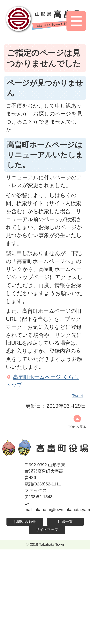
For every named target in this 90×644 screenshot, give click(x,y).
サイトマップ (47, 530)
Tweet (78, 396)
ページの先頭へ (77, 422)
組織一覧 (65, 522)
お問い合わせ (25, 522)
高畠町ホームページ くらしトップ (43, 381)
